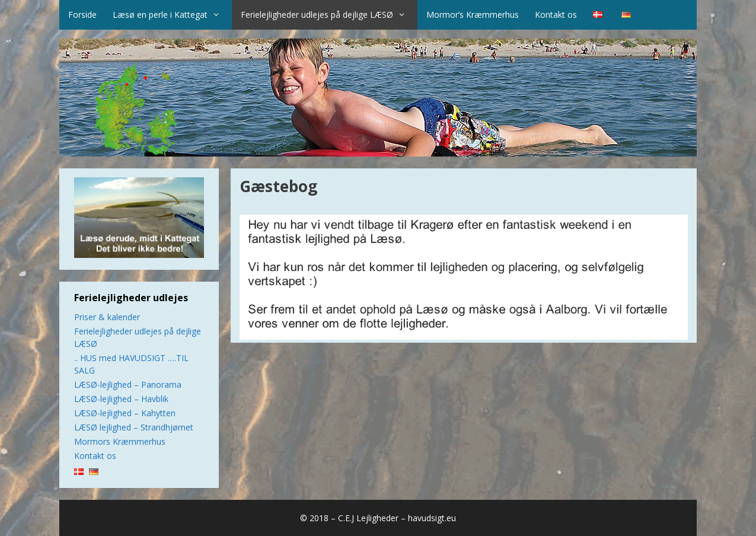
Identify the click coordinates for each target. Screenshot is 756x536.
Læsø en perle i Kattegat (172, 15)
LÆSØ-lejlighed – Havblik (121, 399)
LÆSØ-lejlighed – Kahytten (125, 413)
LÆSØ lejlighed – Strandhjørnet (134, 427)
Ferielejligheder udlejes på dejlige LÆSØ (329, 15)
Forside (82, 15)
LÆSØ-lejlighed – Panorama (128, 385)
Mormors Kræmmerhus (120, 441)
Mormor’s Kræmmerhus (473, 15)
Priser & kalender (107, 317)
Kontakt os (556, 15)
